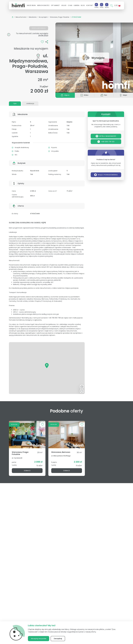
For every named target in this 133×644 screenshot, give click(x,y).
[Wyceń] (107, 4)
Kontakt (90, 5)
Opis (15, 103)
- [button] (82, 391)
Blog (83, 5)
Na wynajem (43, 17)
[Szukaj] (96, 4)
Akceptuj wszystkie (39, 639)
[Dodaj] (102, 4)
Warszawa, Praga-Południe (60, 17)
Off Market (55, 5)
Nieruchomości (21, 17)
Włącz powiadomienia (106, 175)
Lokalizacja (30, 103)
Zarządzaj (58, 639)
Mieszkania (33, 17)
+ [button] (82, 387)
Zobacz (27, 471)
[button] (31, 5)
